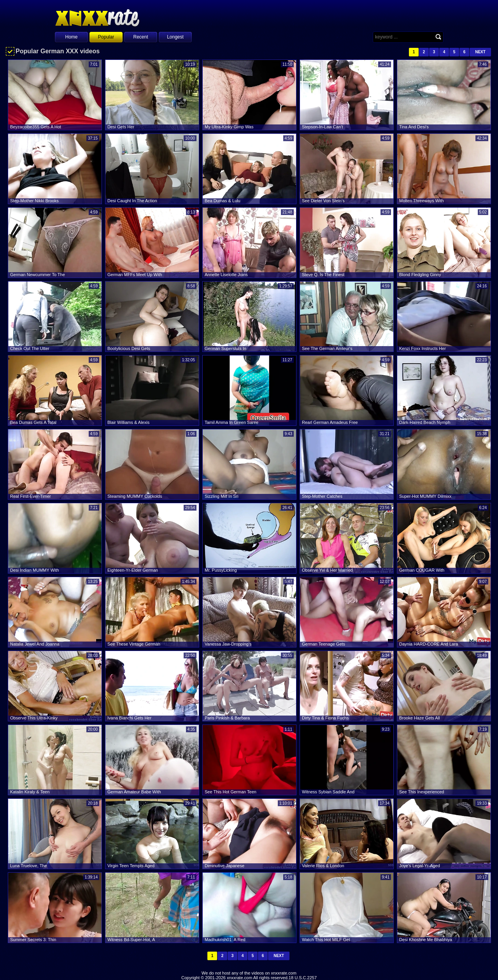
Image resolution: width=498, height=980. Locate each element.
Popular (106, 37)
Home (71, 37)
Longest (175, 37)
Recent (140, 37)
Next (480, 52)
